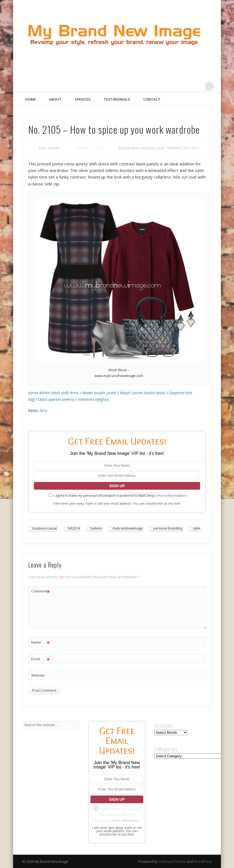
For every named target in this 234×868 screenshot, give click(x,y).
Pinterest (187, 86)
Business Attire (129, 148)
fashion (96, 528)
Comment (41, 591)
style (197, 528)
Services (83, 99)
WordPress (203, 861)
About (55, 99)
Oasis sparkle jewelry (56, 399)
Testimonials (117, 99)
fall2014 (74, 528)
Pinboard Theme (172, 861)
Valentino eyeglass (93, 399)
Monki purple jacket (99, 393)
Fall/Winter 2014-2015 (183, 148)
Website (38, 675)
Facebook (165, 86)
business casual (45, 528)
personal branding (168, 528)
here (43, 410)
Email (41, 659)
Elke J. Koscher (49, 148)
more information (171, 496)
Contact (152, 99)
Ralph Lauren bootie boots (143, 393)
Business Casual (153, 148)
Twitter (176, 86)
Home (30, 99)
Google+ (198, 86)
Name (41, 642)
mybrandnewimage (128, 528)
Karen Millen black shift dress (53, 393)
